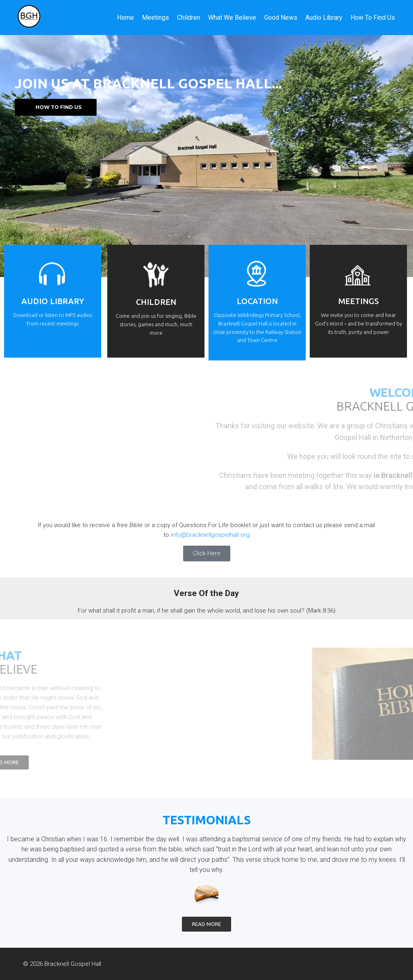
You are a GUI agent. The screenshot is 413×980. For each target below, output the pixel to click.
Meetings (155, 18)
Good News (281, 18)
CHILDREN (156, 313)
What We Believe (232, 18)
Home (125, 18)
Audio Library (324, 18)
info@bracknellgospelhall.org (210, 535)
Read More (206, 924)
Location (257, 312)
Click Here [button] (207, 553)
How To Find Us (373, 18)
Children (189, 18)
